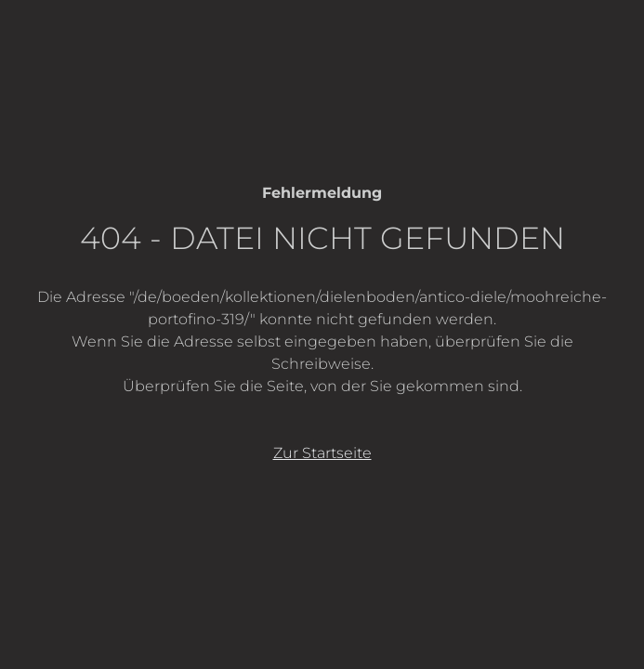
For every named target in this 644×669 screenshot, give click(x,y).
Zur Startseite (322, 453)
